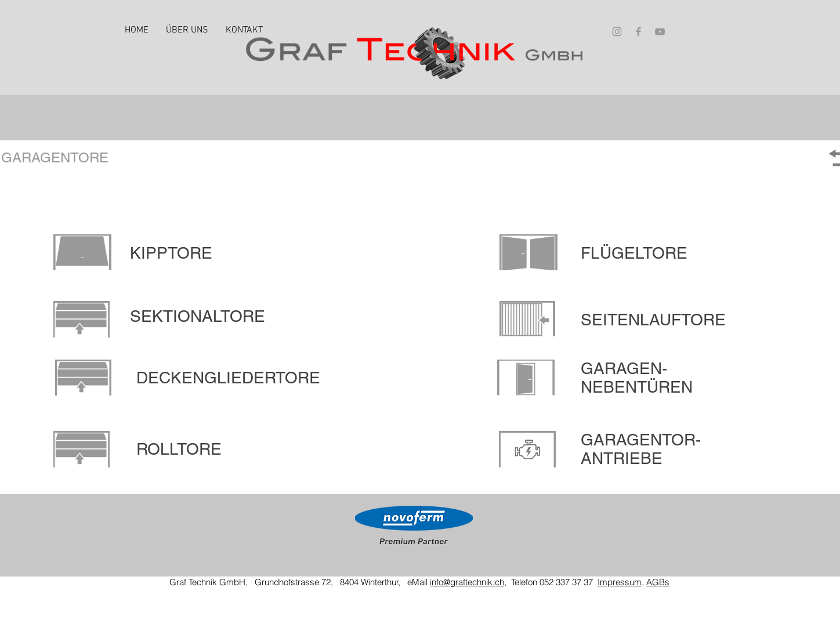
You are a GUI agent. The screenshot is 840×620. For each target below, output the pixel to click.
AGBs (658, 582)
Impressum (620, 582)
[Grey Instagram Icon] (617, 32)
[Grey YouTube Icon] (660, 32)
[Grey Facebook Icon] (638, 32)
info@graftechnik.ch (467, 582)
